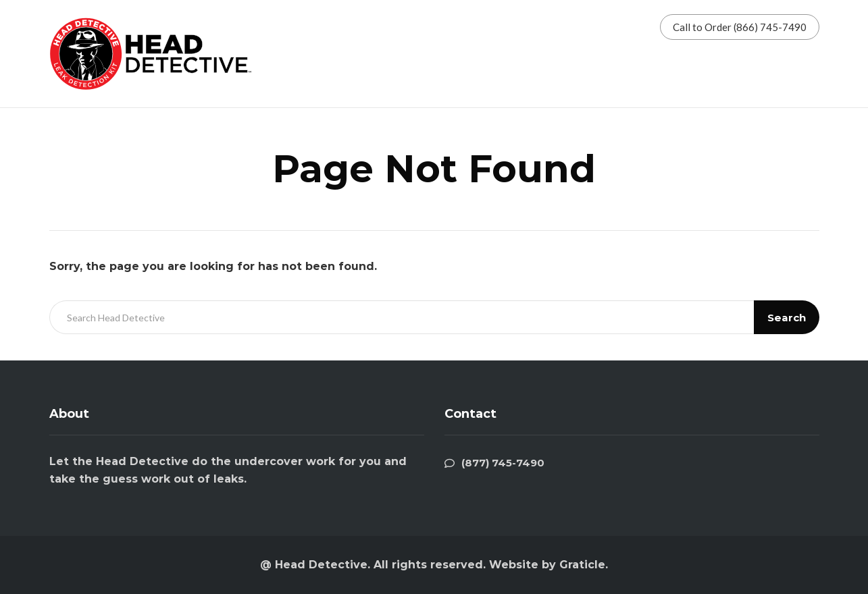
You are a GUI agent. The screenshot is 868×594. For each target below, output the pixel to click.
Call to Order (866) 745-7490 (740, 27)
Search (787, 318)
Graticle (582, 565)
